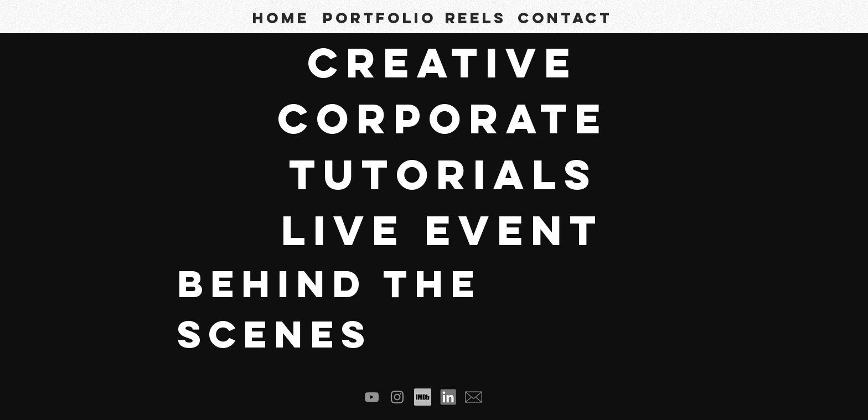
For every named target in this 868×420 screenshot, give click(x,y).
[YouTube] (372, 397)
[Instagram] (397, 397)
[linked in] (448, 397)
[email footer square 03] (474, 397)
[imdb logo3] (423, 397)
